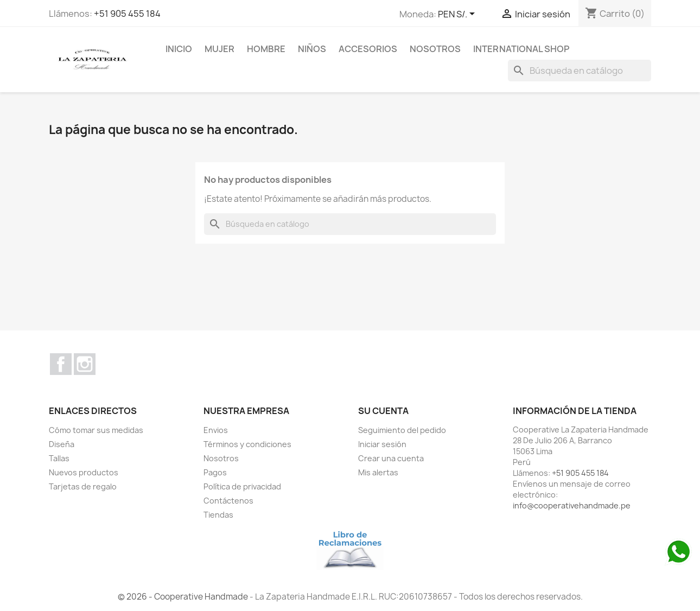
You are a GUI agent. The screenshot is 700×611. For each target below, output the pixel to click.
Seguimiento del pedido (402, 430)
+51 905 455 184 (127, 14)
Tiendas (218, 515)
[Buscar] (580, 71)
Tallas (59, 458)
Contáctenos (228, 501)
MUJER (219, 49)
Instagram (85, 364)
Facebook (61, 364)
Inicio (179, 49)
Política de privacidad (242, 486)
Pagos (215, 472)
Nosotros (435, 49)
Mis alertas (378, 472)
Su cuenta (383, 411)
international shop (521, 49)
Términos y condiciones (247, 444)
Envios (216, 430)
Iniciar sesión (382, 444)
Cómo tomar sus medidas (96, 430)
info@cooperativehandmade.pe (572, 505)
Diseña (62, 444)
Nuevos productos (84, 472)
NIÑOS (312, 49)
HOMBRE (266, 49)
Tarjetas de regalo (83, 486)
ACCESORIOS (368, 49)
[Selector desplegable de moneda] (458, 15)
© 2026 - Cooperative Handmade (184, 597)
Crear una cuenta (391, 458)
